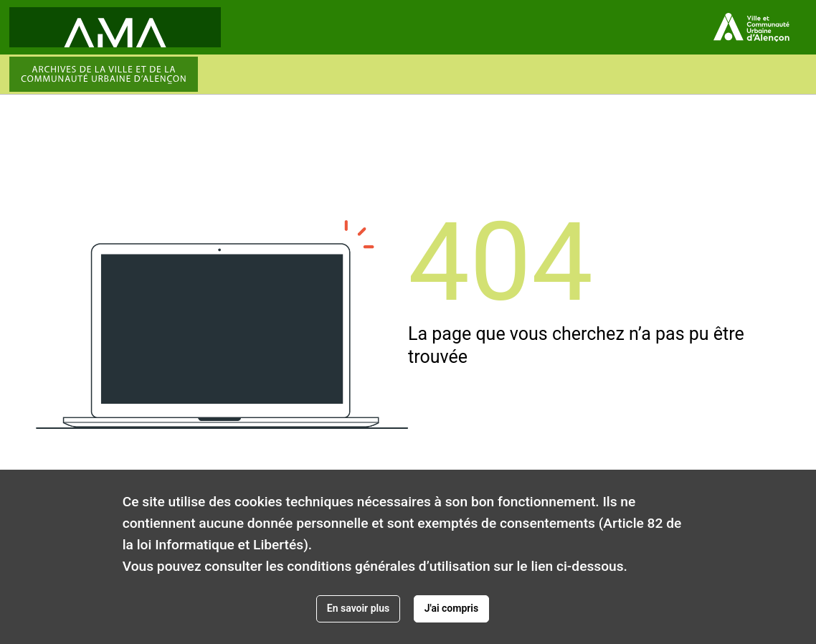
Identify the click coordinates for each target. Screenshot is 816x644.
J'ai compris (452, 608)
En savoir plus (358, 608)
